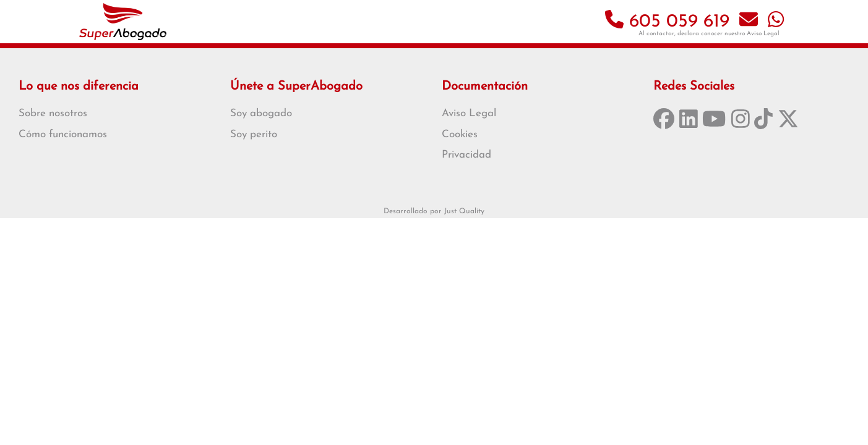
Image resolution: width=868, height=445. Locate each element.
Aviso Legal (763, 34)
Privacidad (466, 155)
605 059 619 (667, 22)
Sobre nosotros (53, 113)
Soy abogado (261, 113)
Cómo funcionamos (63, 134)
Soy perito (254, 134)
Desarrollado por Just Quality (434, 211)
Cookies (460, 134)
